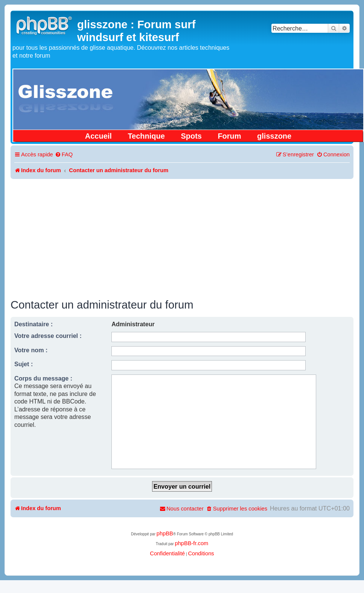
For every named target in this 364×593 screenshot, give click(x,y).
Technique (146, 136)
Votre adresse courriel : (48, 336)
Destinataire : (34, 324)
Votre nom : (31, 350)
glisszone (274, 136)
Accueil (98, 136)
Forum (229, 136)
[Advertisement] (182, 235)
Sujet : (24, 364)
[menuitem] (64, 155)
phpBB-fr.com (191, 543)
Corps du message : (43, 378)
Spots (191, 136)
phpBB (165, 533)
